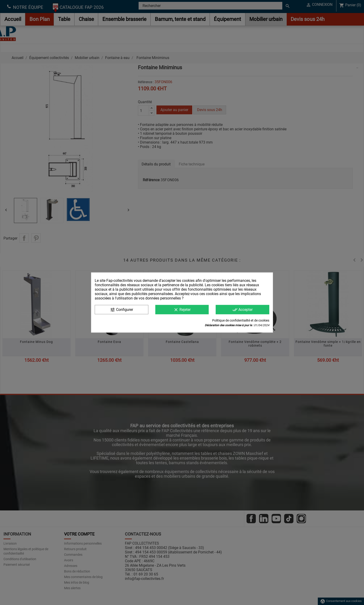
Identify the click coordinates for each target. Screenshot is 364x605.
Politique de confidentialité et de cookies (241, 320)
